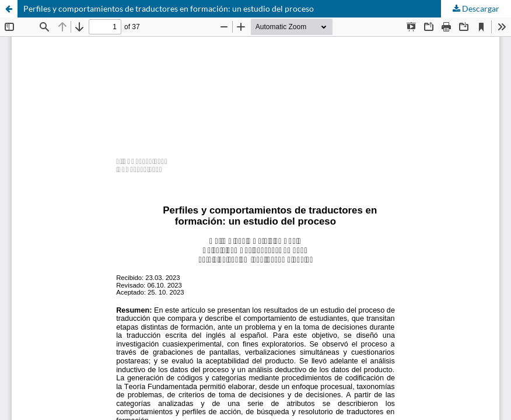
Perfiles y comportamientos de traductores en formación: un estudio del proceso (169, 8)
